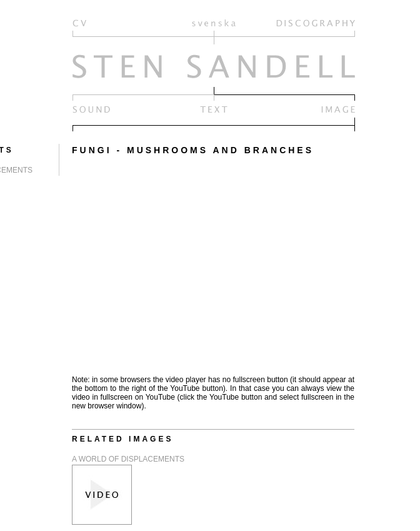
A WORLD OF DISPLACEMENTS (128, 459)
